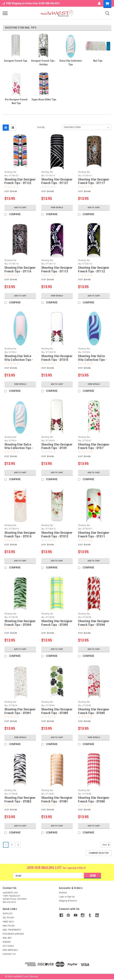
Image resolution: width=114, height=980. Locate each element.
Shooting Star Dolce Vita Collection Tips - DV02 (19, 360)
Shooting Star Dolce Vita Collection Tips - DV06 (92, 360)
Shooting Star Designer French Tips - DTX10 (57, 358)
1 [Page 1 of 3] (6, 845)
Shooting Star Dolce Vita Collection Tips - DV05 (19, 448)
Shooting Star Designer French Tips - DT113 (57, 269)
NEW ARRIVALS (10, 950)
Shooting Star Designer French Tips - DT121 (57, 181)
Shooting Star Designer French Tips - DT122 (20, 181)
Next (107, 845)
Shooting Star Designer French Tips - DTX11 (94, 534)
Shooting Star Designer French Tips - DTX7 (94, 446)
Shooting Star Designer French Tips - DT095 (57, 623)
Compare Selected (99, 853)
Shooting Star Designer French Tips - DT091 (20, 711)
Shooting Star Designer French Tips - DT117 (94, 181)
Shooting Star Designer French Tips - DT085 (94, 711)
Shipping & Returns (68, 901)
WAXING (7, 942)
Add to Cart (20, 207)
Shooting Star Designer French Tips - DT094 (94, 623)
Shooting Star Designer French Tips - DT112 (94, 269)
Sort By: (41, 127)
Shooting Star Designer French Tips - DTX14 (20, 534)
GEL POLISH (8, 918)
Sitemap (34, 976)
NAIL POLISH (9, 926)
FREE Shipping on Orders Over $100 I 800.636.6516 (31, 3)
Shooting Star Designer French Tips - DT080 (94, 799)
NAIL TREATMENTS (12, 930)
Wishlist (63, 893)
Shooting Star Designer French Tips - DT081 (57, 799)
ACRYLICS (8, 914)
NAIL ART (7, 938)
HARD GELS (8, 922)
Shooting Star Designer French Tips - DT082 (20, 799)
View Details (57, 207)
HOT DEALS (8, 946)
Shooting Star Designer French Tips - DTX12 (57, 534)
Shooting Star (10, 172)
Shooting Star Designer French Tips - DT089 (57, 711)
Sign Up (71, 897)
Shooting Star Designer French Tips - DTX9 (57, 446)
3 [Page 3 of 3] (18, 845)
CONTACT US (9, 954)
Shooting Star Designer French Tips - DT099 (20, 623)
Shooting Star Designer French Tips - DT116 (20, 269)
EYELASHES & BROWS (13, 934)
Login (62, 897)
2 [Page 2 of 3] (12, 845)
